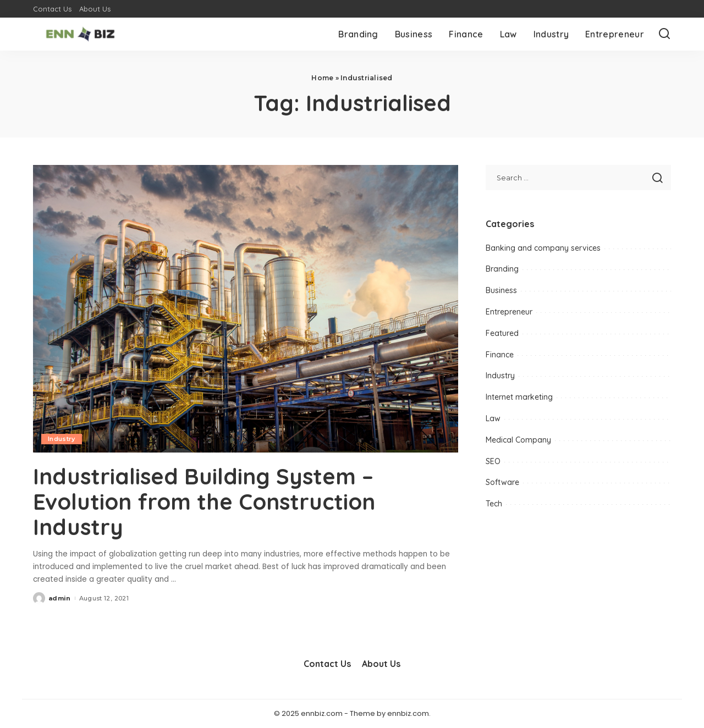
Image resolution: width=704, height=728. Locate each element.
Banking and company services (543, 248)
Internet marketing (519, 397)
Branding (502, 269)
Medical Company (518, 440)
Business (501, 290)
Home (322, 78)
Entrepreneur (509, 312)
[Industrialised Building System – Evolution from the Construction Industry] (246, 308)
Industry (62, 439)
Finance (500, 355)
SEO (493, 461)
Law (493, 418)
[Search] (664, 34)
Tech (494, 504)
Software (502, 482)
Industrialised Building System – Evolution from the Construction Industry (204, 501)
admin (60, 598)
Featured (502, 333)
